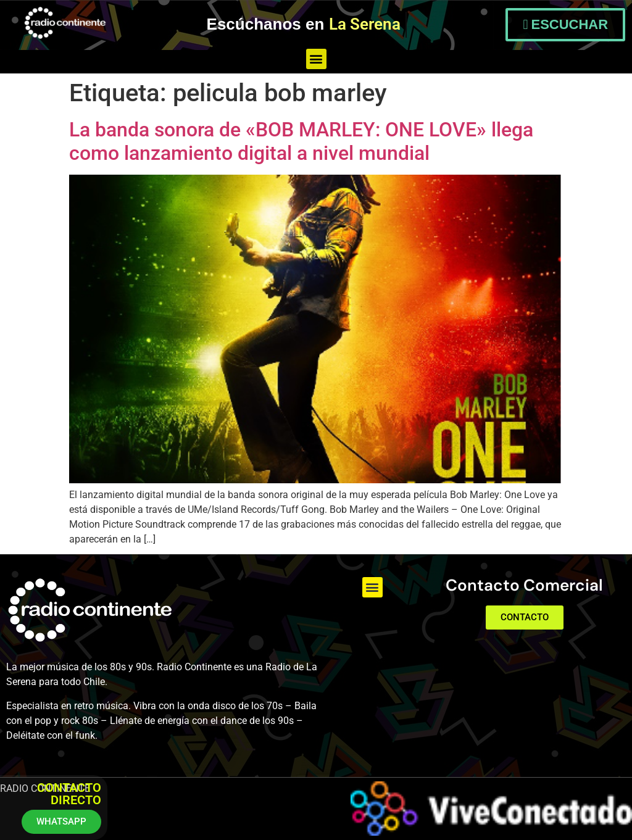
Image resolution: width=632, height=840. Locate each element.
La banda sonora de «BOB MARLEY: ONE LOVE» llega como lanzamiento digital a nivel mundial (301, 141)
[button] (316, 59)
